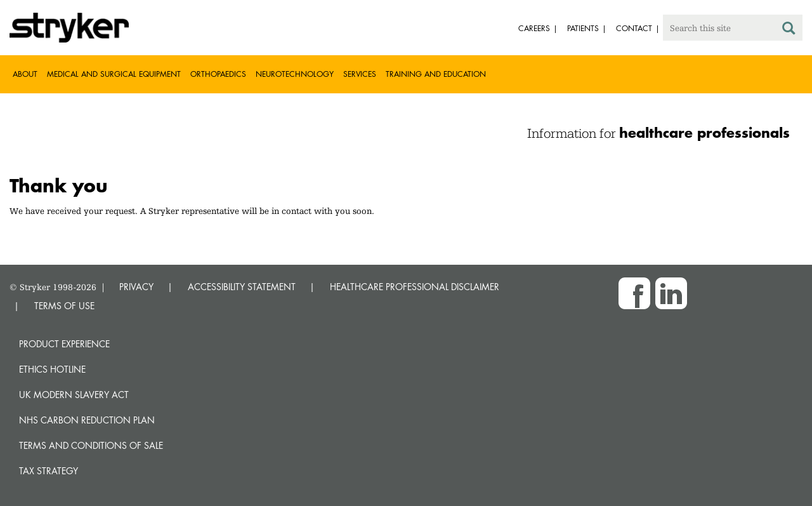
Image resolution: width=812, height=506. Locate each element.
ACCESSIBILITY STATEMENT (242, 287)
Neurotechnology (295, 74)
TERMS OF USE (64, 306)
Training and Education (436, 74)
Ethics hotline (52, 369)
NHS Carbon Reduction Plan (87, 420)
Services (360, 74)
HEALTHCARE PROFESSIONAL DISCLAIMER (415, 287)
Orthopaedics (218, 74)
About (25, 74)
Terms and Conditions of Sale (91, 445)
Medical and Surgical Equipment (114, 74)
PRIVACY (136, 287)
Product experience (64, 344)
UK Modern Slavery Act (74, 395)
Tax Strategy (49, 471)
